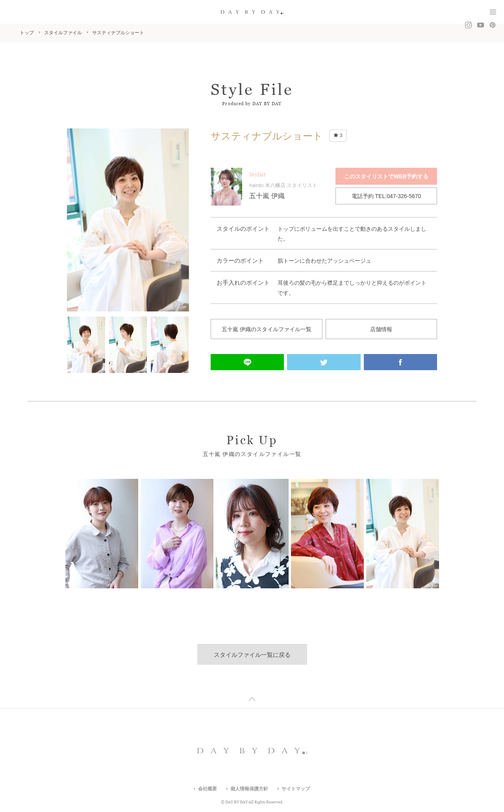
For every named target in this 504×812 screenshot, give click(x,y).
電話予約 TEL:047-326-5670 (386, 196)
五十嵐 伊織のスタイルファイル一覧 (267, 329)
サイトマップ (296, 789)
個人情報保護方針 (249, 789)
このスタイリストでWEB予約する (386, 176)
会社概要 (208, 789)
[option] (128, 220)
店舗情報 (381, 329)
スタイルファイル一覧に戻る (252, 655)
